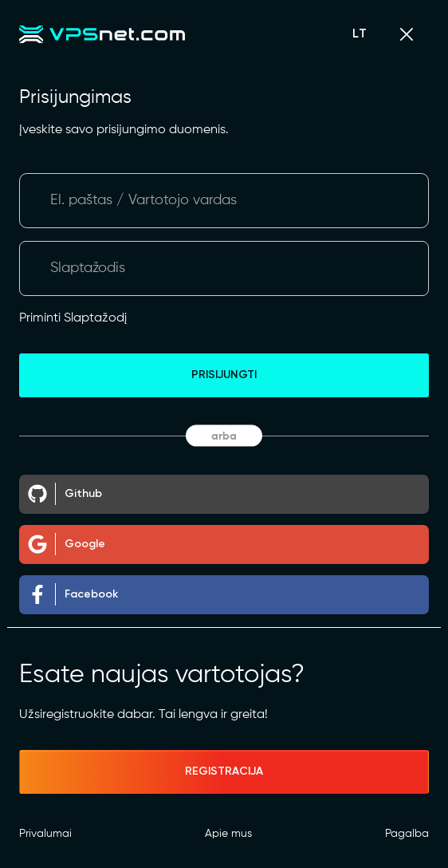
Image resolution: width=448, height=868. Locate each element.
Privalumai (45, 834)
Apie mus (228, 834)
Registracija (224, 771)
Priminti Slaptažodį (73, 318)
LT (360, 34)
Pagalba (407, 834)
